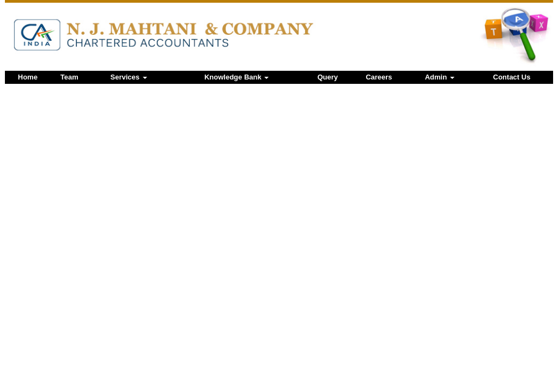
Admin (440, 77)
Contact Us (512, 77)
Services (129, 77)
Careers (379, 77)
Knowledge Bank (236, 77)
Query (328, 77)
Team (69, 77)
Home (28, 77)
